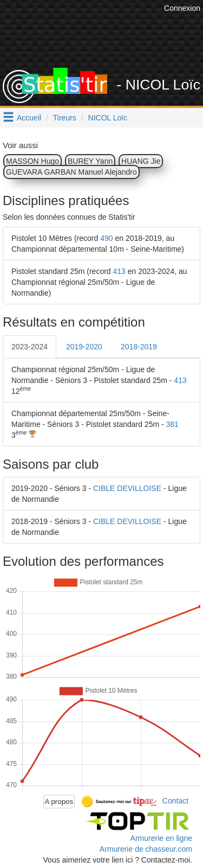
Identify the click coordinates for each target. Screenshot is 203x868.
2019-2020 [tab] (84, 347)
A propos (59, 802)
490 (106, 238)
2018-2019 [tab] (139, 347)
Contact (175, 801)
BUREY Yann (90, 161)
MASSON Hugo (32, 161)
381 (172, 424)
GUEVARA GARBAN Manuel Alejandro (71, 172)
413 (119, 271)
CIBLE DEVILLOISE (127, 488)
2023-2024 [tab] (30, 347)
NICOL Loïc (108, 118)
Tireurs (65, 118)
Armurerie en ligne (161, 838)
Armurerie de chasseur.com (146, 849)
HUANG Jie (141, 161)
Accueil (29, 118)
